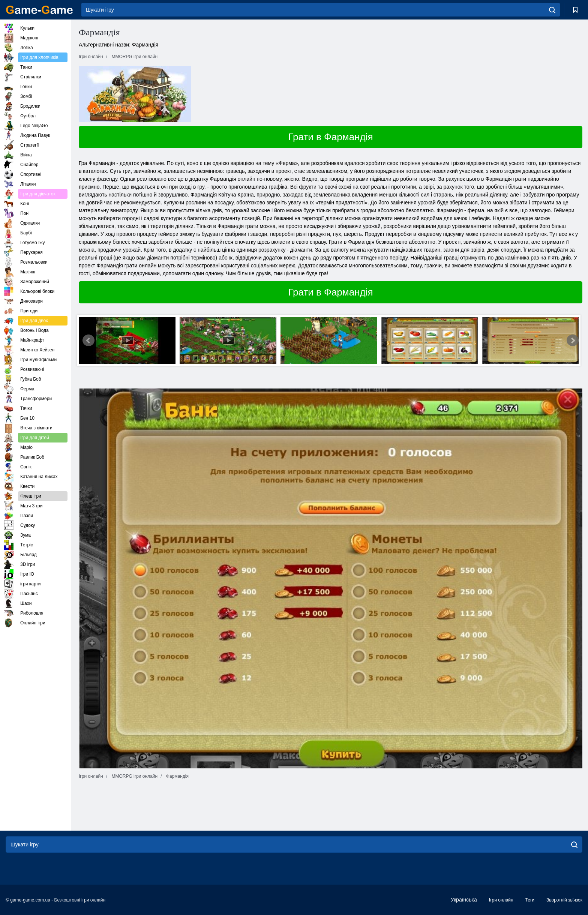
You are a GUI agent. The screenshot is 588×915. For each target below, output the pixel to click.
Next (573, 340)
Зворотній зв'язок (564, 900)
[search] (552, 10)
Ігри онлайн (501, 900)
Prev (88, 340)
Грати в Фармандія (330, 137)
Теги (530, 900)
